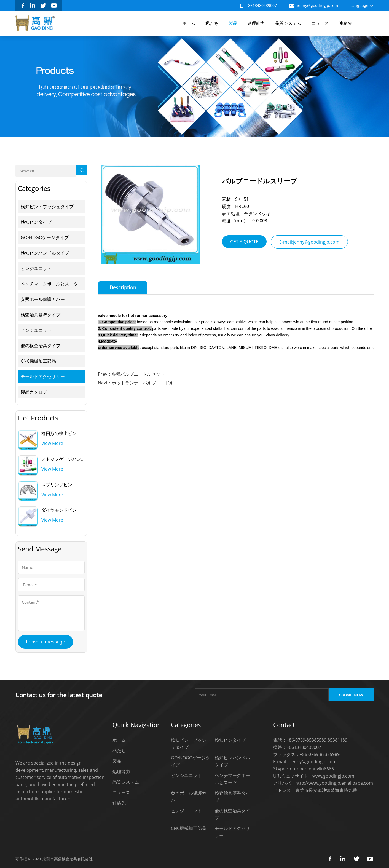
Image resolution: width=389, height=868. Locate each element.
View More (52, 443)
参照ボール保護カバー (43, 299)
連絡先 (345, 23)
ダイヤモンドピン (59, 510)
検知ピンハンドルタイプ (45, 253)
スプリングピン (57, 485)
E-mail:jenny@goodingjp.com (309, 242)
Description (123, 287)
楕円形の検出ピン (59, 433)
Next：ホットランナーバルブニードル (136, 383)
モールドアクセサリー (43, 376)
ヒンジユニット (36, 268)
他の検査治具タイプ (41, 346)
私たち (212, 23)
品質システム (288, 23)
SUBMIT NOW (351, 695)
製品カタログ (34, 392)
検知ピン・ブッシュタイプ (47, 207)
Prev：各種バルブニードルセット (131, 374)
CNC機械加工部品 (38, 361)
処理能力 (256, 23)
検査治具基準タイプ (41, 315)
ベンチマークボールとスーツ (49, 284)
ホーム (189, 23)
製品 (233, 23)
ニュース (320, 23)
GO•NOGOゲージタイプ (45, 237)
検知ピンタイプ (36, 222)
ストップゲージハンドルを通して (74, 459)
